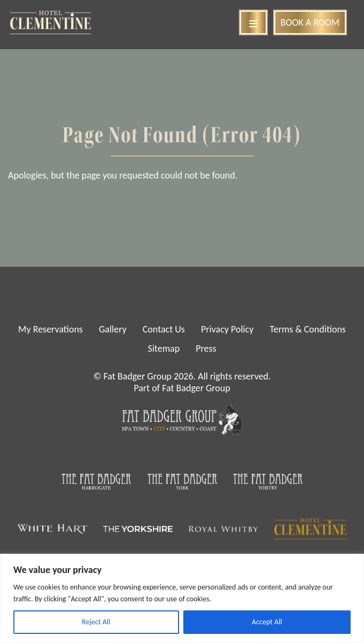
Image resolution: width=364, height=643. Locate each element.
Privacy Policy (227, 329)
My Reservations (51, 329)
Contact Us (164, 329)
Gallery (113, 329)
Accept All (267, 622)
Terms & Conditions (308, 329)
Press (206, 348)
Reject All (96, 622)
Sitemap (164, 348)
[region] (182, 598)
